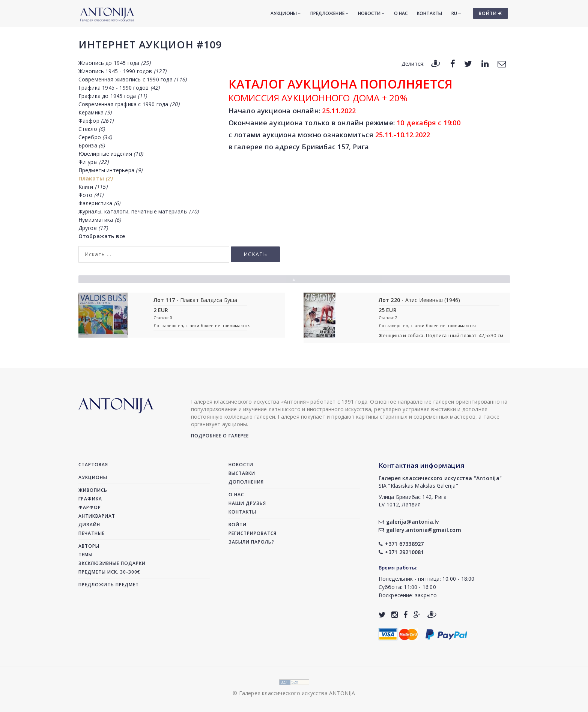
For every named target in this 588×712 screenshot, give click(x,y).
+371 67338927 (401, 544)
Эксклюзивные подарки (112, 563)
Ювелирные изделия (111, 154)
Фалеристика (99, 203)
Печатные (92, 533)
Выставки (242, 473)
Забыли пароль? (251, 542)
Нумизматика (100, 220)
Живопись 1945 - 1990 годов (122, 71)
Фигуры (93, 162)
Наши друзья (247, 503)
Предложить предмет (109, 585)
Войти (238, 525)
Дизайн (89, 525)
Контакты (430, 13)
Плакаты (95, 178)
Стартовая (93, 465)
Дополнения (246, 482)
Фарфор (96, 121)
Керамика (95, 112)
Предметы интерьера (110, 170)
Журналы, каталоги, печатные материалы (138, 211)
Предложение (330, 13)
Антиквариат (97, 516)
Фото (91, 195)
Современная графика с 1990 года (129, 104)
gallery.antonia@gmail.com (420, 530)
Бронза (92, 145)
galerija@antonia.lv (409, 522)
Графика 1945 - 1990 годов (119, 88)
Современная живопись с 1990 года (133, 79)
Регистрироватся (253, 533)
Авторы (89, 546)
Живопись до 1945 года (114, 63)
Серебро (95, 137)
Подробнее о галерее (220, 436)
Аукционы (286, 13)
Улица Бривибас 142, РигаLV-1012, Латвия (413, 501)
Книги (93, 187)
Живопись (93, 490)
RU (456, 13)
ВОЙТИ (491, 13)
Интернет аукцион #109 (150, 44)
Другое (93, 228)
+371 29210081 (401, 552)
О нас (401, 13)
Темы (86, 555)
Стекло (92, 129)
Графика (90, 499)
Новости (371, 13)
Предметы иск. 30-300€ (109, 572)
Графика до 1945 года (113, 96)
